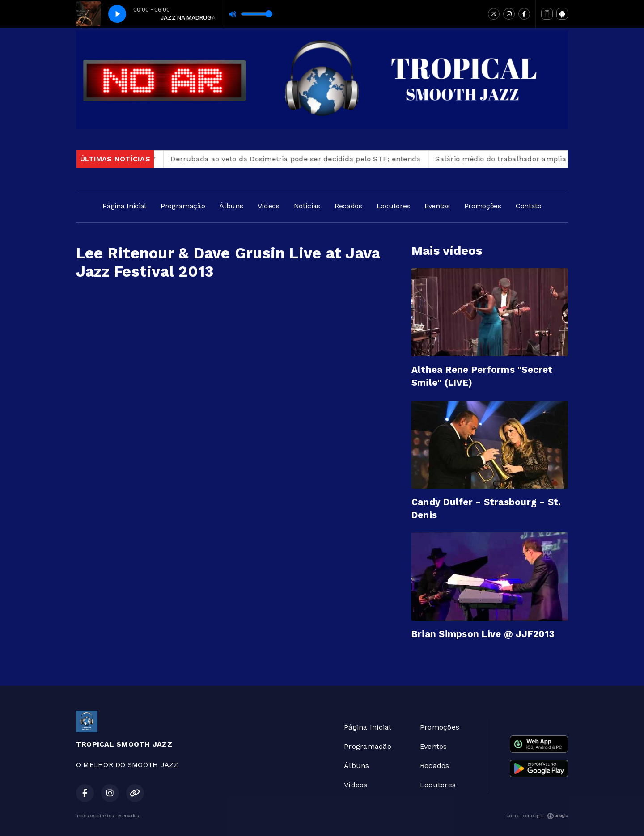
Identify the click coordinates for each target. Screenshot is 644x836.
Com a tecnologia (537, 816)
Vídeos (269, 206)
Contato (529, 206)
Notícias (307, 206)
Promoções (483, 206)
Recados (348, 206)
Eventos (437, 206)
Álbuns (231, 206)
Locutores (393, 206)
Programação (183, 206)
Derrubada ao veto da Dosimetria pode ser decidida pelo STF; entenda (302, 159)
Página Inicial (124, 206)
